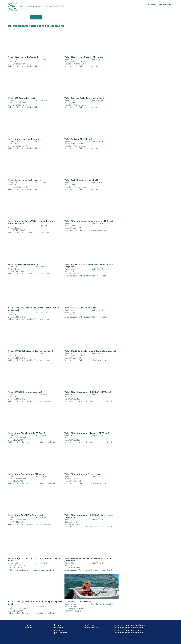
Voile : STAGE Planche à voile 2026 (81, 308)
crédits (28, 628)
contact (29, 625)
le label (151, 5)
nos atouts (60, 630)
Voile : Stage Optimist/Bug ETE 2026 (26, 474)
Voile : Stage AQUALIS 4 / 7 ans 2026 (26, 515)
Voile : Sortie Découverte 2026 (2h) (81, 180)
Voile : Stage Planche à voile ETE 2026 (27, 433)
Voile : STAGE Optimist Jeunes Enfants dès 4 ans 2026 (90, 351)
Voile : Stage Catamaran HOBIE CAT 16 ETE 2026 (88, 392)
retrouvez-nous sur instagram (129, 630)
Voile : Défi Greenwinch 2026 (22, 98)
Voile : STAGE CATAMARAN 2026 (23, 265)
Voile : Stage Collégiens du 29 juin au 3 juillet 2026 (89, 221)
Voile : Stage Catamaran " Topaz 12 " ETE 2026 (87, 433)
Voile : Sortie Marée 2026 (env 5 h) (24, 180)
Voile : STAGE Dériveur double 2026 (25, 392)
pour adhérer (61, 633)
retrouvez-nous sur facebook (129, 625)
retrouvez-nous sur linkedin (128, 633)
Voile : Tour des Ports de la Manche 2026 (84, 98)
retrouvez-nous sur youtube (129, 628)
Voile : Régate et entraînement (23, 57)
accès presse (91, 628)
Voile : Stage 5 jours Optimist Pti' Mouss (84, 57)
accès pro (89, 625)
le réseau (59, 628)
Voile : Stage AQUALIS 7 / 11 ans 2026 (82, 474)
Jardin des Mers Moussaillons (78, 602)
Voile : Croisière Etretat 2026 (78, 139)
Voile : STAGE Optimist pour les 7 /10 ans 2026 (30, 351)
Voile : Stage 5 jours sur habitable (24, 139)
